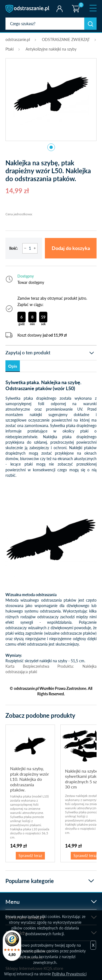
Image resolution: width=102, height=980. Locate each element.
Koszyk (75, 4)
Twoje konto (59, 9)
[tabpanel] (51, 97)
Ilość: (14, 248)
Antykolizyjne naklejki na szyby (51, 49)
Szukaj (90, 24)
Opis (13, 366)
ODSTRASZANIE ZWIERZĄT (66, 39)
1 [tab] (51, 147)
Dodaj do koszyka (71, 248)
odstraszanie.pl (28, 9)
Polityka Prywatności (69, 974)
